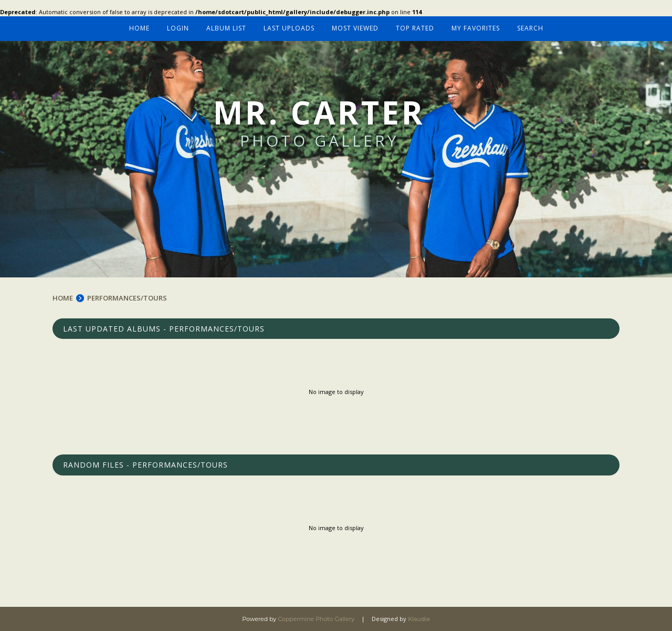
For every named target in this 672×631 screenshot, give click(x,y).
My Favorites (476, 28)
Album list (226, 28)
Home (139, 28)
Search (530, 28)
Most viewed (355, 28)
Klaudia (419, 619)
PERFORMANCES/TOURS (127, 298)
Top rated (415, 28)
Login (178, 28)
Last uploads (289, 28)
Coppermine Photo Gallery (316, 619)
